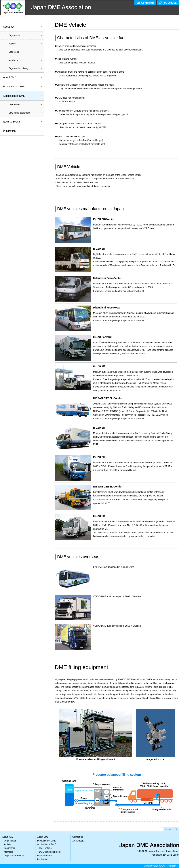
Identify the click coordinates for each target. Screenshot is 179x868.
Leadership (14, 52)
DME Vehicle (15, 105)
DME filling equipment (19, 113)
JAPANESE (78, 841)
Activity (12, 44)
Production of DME (14, 86)
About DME (10, 77)
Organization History (19, 68)
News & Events (12, 122)
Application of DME (14, 96)
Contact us (78, 837)
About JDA (9, 27)
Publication (9, 131)
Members (13, 60)
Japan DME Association (46, 8)
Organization (15, 35)
